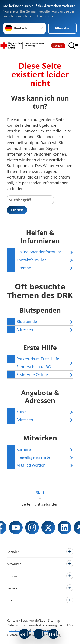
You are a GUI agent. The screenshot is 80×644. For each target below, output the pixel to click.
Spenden (58, 46)
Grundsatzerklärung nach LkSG (50, 625)
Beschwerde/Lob (33, 620)
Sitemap (54, 620)
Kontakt (12, 620)
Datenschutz (16, 625)
